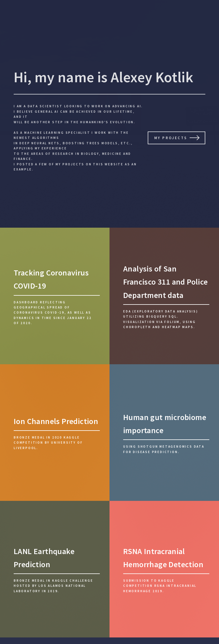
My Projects (171, 138)
